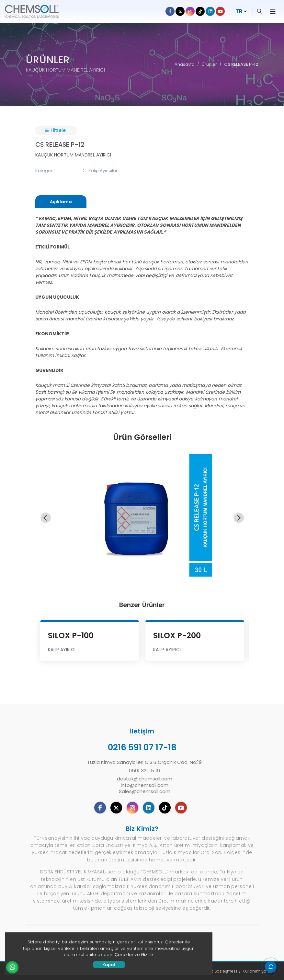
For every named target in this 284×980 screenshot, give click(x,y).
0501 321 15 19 (144, 771)
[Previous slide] (46, 518)
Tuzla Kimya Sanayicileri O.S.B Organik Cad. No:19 (144, 762)
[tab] (61, 202)
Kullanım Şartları (259, 971)
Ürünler (209, 64)
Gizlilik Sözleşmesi (219, 971)
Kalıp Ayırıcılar (103, 171)
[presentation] (61, 202)
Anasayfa (185, 64)
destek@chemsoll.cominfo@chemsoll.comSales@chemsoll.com (145, 785)
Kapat (109, 965)
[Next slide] (239, 518)
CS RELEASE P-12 (241, 64)
